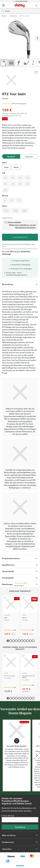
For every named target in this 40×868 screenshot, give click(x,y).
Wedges (5, 98)
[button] (10, 640)
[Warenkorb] (36, 5)
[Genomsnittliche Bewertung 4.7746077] (27, 685)
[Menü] (3, 5)
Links (6, 167)
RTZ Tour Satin (25, 16)
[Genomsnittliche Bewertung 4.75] (8, 630)
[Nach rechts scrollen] (37, 38)
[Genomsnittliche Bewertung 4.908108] (27, 630)
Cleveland (13, 16)
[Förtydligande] (26, 113)
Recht (16, 167)
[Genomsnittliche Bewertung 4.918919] (7, 104)
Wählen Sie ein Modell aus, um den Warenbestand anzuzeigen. (22, 226)
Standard (11, 156)
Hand (4, 162)
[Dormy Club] (30, 5)
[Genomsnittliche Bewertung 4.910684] (8, 688)
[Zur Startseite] (20, 5)
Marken (4, 16)
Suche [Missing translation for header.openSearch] (6, 11)
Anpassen (29, 156)
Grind (4, 206)
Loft (4, 173)
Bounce (5, 196)
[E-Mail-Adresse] (20, 820)
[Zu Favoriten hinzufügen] (36, 72)
